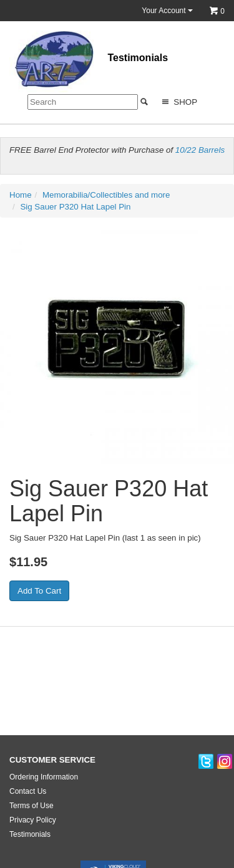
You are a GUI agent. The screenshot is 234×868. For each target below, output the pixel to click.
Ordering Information (44, 777)
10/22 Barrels (200, 150)
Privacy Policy (33, 820)
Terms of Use (32, 806)
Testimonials (138, 58)
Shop (178, 102)
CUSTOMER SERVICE (52, 760)
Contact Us (28, 791)
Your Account (167, 11)
